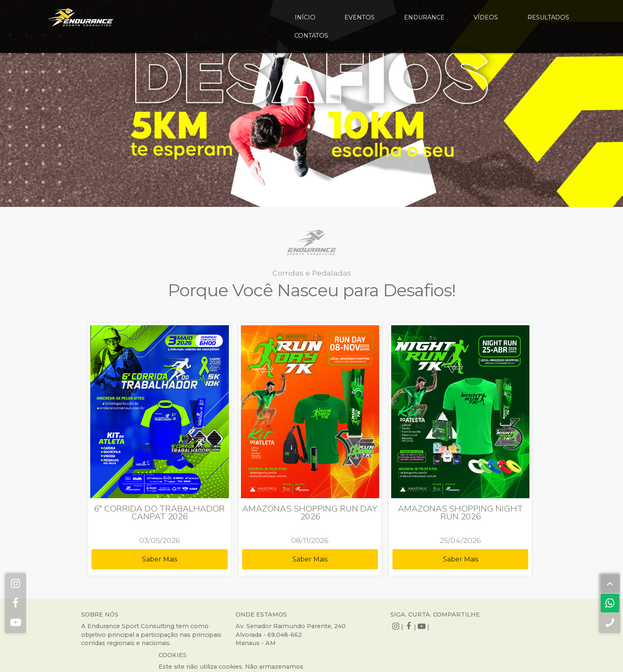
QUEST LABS (373, 659)
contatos (311, 36)
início (305, 17)
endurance (424, 17)
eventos (360, 17)
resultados (548, 17)
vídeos (486, 17)
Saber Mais (182, 532)
